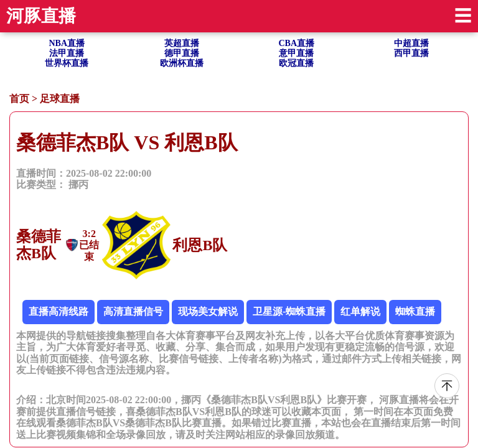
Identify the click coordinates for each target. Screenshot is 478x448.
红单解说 (360, 311)
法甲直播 (67, 53)
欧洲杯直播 (182, 63)
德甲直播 (182, 53)
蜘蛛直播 (415, 311)
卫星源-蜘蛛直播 (289, 311)
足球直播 (60, 99)
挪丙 (78, 184)
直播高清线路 (59, 311)
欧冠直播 (296, 63)
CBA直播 (296, 43)
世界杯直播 (67, 63)
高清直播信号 (133, 311)
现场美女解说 (208, 311)
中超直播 (411, 43)
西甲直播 (411, 53)
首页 (19, 99)
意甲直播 (296, 53)
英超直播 (182, 43)
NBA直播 (67, 43)
